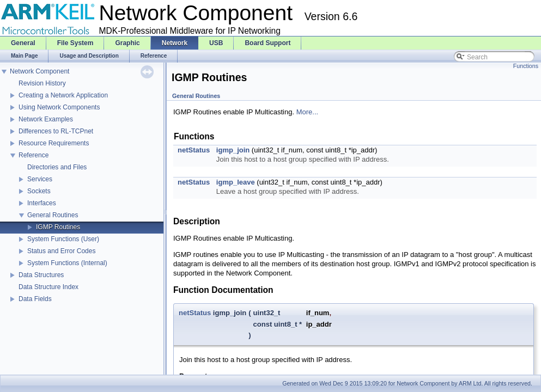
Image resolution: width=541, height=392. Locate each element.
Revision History (42, 83)
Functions (526, 66)
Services (40, 179)
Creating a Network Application (63, 95)
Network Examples (46, 119)
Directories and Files (57, 167)
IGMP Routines (58, 227)
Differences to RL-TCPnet (56, 131)
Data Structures (41, 275)
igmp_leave (236, 182)
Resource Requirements (54, 143)
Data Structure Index (48, 287)
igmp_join (233, 150)
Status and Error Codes (61, 251)
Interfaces (42, 203)
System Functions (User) (63, 239)
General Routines (53, 215)
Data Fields (35, 299)
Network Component (39, 71)
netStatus (194, 150)
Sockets (39, 191)
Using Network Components (59, 107)
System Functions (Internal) (67, 263)
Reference (34, 155)
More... (307, 112)
